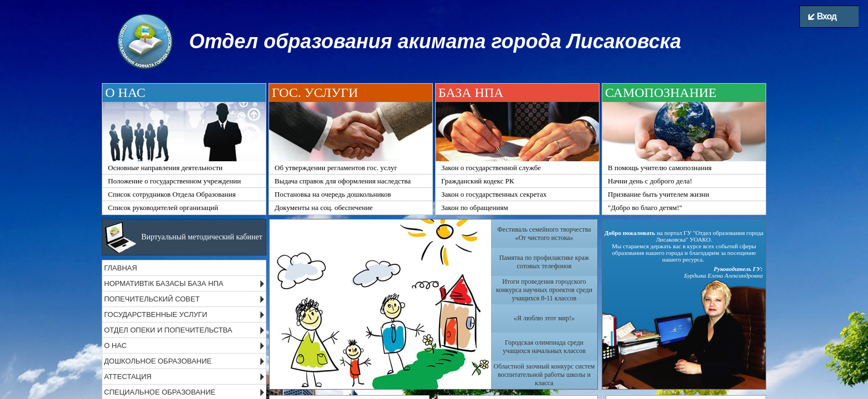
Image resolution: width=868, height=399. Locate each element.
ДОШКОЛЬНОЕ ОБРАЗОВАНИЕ (158, 361)
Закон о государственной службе (491, 168)
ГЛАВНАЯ (121, 268)
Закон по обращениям (475, 208)
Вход (822, 16)
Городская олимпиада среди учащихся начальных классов (544, 347)
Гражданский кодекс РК (478, 181)
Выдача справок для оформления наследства (343, 181)
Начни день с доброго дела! (650, 181)
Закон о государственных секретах (494, 194)
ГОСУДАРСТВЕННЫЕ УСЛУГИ (156, 314)
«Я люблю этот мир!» (544, 318)
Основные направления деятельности (165, 168)
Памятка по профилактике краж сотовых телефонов (544, 262)
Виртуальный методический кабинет (202, 237)
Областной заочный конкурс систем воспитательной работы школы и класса (544, 375)
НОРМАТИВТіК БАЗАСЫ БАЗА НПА (164, 283)
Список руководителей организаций (163, 208)
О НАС (115, 346)
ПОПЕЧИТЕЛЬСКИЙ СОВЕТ (152, 299)
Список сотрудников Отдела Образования (172, 194)
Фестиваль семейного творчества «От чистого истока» (544, 234)
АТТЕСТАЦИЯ (128, 377)
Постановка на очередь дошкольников (333, 194)
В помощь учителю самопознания (660, 168)
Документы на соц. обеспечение (324, 208)
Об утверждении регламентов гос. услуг (336, 168)
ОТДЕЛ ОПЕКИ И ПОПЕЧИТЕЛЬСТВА (168, 330)
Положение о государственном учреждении (174, 181)
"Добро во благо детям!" (645, 208)
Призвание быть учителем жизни (658, 194)
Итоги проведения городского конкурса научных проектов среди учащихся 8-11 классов (544, 290)
